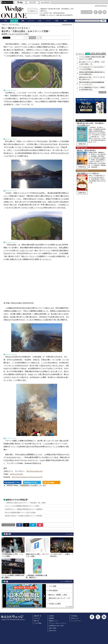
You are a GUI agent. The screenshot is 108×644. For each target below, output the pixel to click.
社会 (40, 21)
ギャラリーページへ (11, 90)
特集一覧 (36, 621)
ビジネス (31, 21)
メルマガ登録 (87, 12)
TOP (6, 21)
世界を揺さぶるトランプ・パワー (59, 599)
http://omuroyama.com (34, 471)
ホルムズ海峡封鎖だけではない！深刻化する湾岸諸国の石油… (92, 88)
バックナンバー (8, 525)
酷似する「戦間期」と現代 (58, 595)
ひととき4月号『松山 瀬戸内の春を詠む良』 (53, 13)
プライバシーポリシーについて (57, 623)
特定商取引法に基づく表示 (56, 626)
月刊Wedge (74, 616)
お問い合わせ (53, 631)
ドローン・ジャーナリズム (10, 25)
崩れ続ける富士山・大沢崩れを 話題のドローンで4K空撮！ (24, 516)
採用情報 (51, 618)
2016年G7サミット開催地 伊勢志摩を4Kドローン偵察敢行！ (24, 509)
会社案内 (51, 616)
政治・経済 (14, 21)
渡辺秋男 (15, 34)
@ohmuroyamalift (16, 474)
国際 (23, 21)
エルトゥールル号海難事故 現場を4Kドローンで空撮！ (23, 506)
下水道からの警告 (55, 604)
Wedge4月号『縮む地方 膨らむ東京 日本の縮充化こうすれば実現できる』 (58, 10)
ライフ (48, 21)
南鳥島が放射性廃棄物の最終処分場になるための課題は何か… (92, 73)
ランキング (37, 618)
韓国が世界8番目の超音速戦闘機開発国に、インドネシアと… (92, 83)
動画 (65, 21)
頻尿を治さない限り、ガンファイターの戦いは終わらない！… (92, 78)
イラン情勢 (52, 586)
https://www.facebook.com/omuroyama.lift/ (27, 477)
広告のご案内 (53, 628)
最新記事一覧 (38, 616)
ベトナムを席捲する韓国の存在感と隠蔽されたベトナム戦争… (92, 58)
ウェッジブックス (76, 621)
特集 (57, 21)
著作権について (53, 621)
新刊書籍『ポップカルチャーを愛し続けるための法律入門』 (57, 15)
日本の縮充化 (13, 606)
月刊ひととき (75, 618)
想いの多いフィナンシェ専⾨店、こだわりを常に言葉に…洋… (92, 63)
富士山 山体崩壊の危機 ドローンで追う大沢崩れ (20, 512)
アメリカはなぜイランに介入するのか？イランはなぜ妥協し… (92, 68)
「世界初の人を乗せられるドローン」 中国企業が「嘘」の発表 (25, 503)
